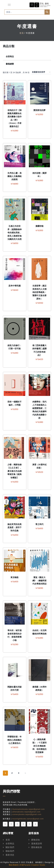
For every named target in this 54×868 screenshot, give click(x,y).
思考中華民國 (15, 286)
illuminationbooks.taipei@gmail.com (28, 809)
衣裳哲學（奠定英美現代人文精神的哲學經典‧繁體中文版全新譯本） (39, 292)
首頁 (22, 33)
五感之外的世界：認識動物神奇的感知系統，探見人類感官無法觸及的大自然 (15, 233)
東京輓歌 (15, 577)
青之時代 (39, 524)
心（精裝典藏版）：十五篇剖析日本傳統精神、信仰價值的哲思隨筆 (39, 746)
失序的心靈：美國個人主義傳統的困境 (15, 176)
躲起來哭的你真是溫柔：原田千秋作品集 (15, 527)
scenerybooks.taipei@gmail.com (27, 814)
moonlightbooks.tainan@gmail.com (28, 819)
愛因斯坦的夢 (39, 110)
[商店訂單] (41, 72)
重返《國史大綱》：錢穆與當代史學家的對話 (39, 581)
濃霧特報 (39, 226)
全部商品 (10, 56)
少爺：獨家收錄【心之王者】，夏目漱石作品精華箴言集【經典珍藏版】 (15, 471)
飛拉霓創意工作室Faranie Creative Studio (27, 865)
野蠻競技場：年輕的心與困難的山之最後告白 (15, 740)
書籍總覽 (10, 64)
